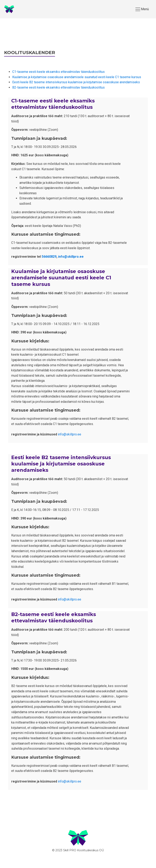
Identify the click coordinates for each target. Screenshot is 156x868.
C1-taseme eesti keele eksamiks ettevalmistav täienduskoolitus (58, 72)
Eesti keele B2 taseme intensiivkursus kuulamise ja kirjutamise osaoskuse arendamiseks (76, 82)
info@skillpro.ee (71, 257)
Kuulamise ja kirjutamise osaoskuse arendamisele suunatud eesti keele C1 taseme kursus (77, 77)
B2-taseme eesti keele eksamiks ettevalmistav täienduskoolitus (58, 87)
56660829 (49, 257)
